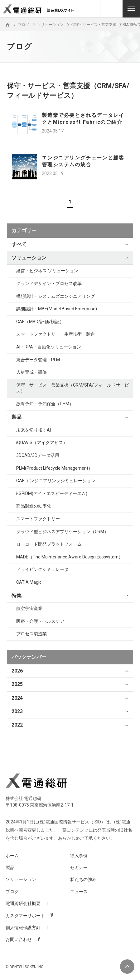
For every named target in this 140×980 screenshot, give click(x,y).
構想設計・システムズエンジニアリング (56, 296)
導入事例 (79, 856)
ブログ (12, 892)
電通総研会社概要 (23, 903)
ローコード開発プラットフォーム (49, 544)
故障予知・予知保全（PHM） (45, 404)
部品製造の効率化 (34, 506)
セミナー (79, 867)
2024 (17, 698)
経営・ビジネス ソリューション (47, 271)
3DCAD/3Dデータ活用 (38, 455)
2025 (17, 684)
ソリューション (29, 258)
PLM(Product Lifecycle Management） (54, 468)
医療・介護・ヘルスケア (40, 621)
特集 (17, 595)
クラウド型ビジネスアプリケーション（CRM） (62, 532)
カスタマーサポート (25, 916)
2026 (17, 671)
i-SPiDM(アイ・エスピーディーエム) (52, 493)
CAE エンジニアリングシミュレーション (56, 481)
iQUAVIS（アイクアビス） (42, 442)
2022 (17, 725)
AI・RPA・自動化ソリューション (49, 347)
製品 (17, 417)
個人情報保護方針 (23, 927)
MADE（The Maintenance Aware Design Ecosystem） (70, 557)
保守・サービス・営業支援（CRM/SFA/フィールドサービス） (72, 388)
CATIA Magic (29, 582)
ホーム (12, 856)
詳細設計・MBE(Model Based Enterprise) (57, 309)
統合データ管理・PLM (38, 360)
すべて (19, 244)
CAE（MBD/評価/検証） (40, 322)
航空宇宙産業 (29, 608)
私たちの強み (83, 879)
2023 (17, 711)
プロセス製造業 (31, 634)
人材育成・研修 (31, 372)
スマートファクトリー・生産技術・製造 (56, 334)
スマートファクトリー (38, 519)
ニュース (79, 892)
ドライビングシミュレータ (42, 569)
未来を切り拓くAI (34, 430)
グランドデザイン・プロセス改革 (49, 283)
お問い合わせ (19, 939)
